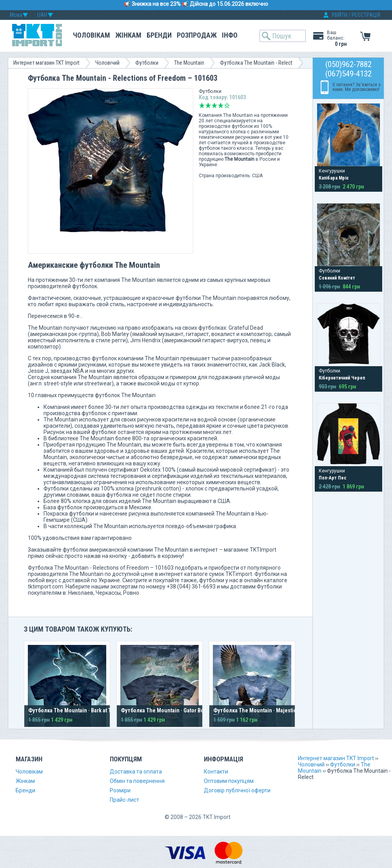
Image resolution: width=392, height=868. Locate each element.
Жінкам (128, 35)
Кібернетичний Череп (342, 378)
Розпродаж (197, 35)
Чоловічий (107, 63)
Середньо (214, 105)
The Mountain (189, 63)
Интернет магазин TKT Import (46, 63)
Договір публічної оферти (237, 790)
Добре (221, 105)
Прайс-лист (124, 800)
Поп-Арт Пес (333, 478)
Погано (208, 105)
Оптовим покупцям (229, 781)
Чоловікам (92, 35)
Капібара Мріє (334, 178)
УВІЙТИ (339, 15)
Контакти (216, 772)
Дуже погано (202, 105)
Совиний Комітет (337, 278)
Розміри (120, 790)
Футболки (147, 63)
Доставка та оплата (136, 772)
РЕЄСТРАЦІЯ (366, 15)
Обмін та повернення (137, 781)
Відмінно (227, 105)
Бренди (159, 35)
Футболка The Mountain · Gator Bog (164, 710)
